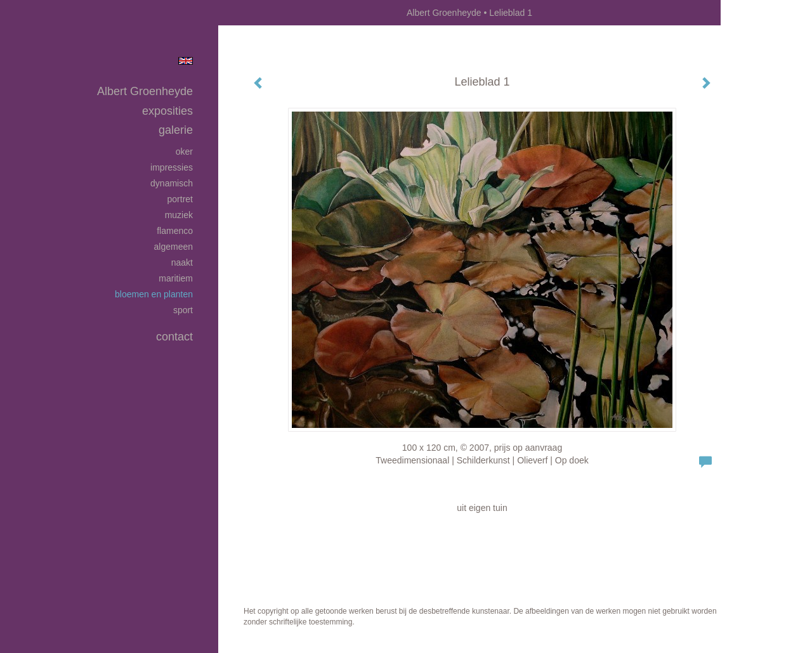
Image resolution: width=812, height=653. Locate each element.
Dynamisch (172, 183)
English (186, 61)
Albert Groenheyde (444, 13)
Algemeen (174, 247)
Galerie (176, 130)
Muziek (179, 215)
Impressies (172, 167)
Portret (180, 199)
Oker (184, 152)
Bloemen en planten (154, 294)
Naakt (182, 262)
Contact (174, 337)
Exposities (167, 111)
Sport (183, 310)
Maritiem (176, 278)
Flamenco (175, 231)
